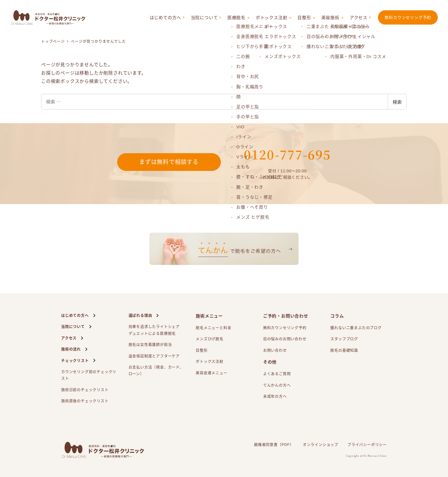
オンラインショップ (321, 445)
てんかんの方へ (277, 385)
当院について (204, 18)
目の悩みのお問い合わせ (285, 339)
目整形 (304, 18)
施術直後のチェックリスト (85, 401)
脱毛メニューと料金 (213, 328)
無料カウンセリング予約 (408, 17)
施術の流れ (71, 349)
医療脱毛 (236, 18)
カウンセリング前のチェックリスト (89, 375)
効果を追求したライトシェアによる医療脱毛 (154, 331)
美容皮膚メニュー (211, 373)
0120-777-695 (287, 154)
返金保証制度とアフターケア (154, 356)
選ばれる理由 (140, 315)
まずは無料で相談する (169, 162)
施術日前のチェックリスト (85, 390)
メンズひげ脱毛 (210, 339)
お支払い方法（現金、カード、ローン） (156, 370)
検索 (397, 102)
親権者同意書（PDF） (274, 445)
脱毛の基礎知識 (344, 350)
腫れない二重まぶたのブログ (356, 328)
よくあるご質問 (277, 374)
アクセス (359, 18)
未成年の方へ (275, 396)
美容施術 (330, 18)
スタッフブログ (344, 339)
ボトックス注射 (272, 18)
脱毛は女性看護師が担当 (150, 345)
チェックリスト (75, 361)
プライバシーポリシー (367, 445)
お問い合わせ (275, 350)
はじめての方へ (166, 18)
